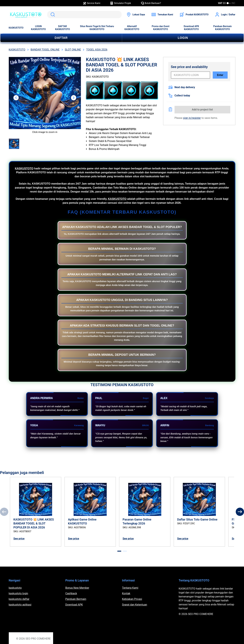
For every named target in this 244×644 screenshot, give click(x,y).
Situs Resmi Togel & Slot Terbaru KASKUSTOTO (97, 28)
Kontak (126, 593)
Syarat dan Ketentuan (135, 605)
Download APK (74, 605)
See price (19, 539)
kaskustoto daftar (19, 599)
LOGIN (183, 38)
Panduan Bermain (76, 599)
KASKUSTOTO (16, 28)
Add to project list (202, 110)
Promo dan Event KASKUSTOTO (161, 28)
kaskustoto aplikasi (20, 605)
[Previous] (4, 512)
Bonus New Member (77, 588)
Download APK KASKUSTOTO (191, 28)
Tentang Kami (130, 588)
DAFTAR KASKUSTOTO (62, 28)
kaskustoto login (18, 593)
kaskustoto (15, 588)
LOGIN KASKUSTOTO (38, 28)
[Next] (240, 512)
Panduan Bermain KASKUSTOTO (222, 28)
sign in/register (192, 118)
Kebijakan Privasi (132, 599)
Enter (220, 75)
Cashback (71, 593)
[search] (84, 15)
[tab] (119, 551)
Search (52, 15)
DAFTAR (61, 38)
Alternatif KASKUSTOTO (132, 28)
